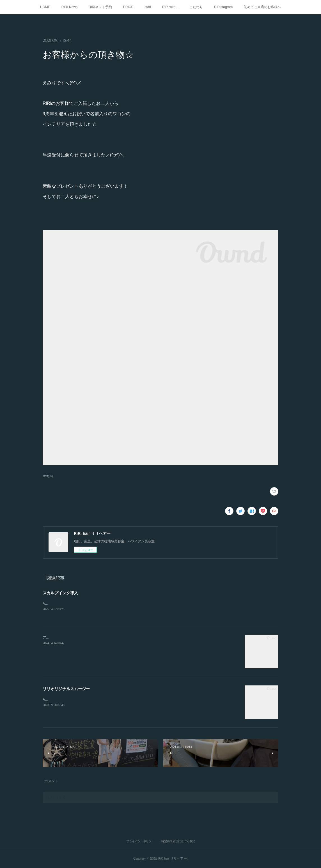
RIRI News (69, 7)
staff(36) (48, 476)
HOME (45, 7)
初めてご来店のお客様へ (262, 7)
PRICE (128, 7)
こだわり (196, 7)
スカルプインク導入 (60, 593)
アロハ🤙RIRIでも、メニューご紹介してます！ (78, 638)
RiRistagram (223, 7)
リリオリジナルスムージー (66, 689)
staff (148, 7)
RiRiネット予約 (100, 7)
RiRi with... (170, 7)
